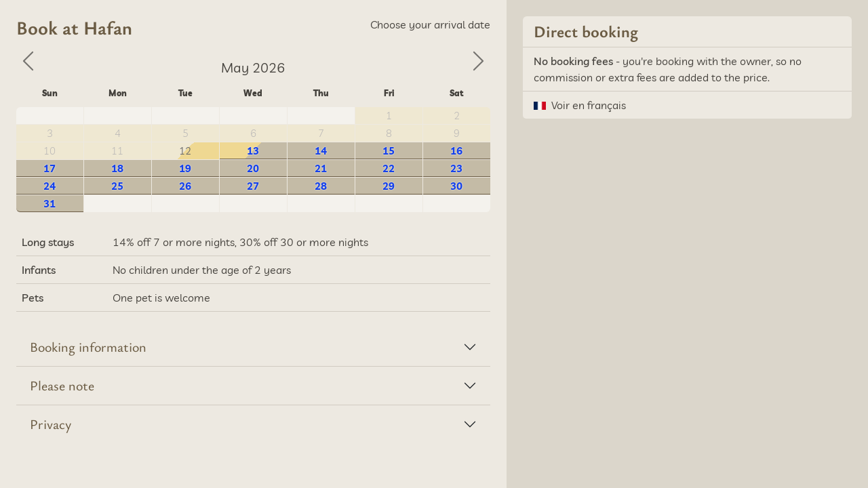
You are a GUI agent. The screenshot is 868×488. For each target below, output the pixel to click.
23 (456, 168)
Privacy (51, 424)
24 (50, 186)
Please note (62, 385)
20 (253, 168)
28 (321, 186)
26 (185, 186)
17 (50, 168)
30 (456, 186)
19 (185, 168)
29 (389, 186)
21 (321, 168)
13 (253, 151)
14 (321, 151)
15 (389, 151)
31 (50, 204)
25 (117, 186)
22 (389, 168)
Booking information (88, 347)
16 (456, 151)
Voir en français (589, 105)
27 (253, 186)
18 (117, 168)
